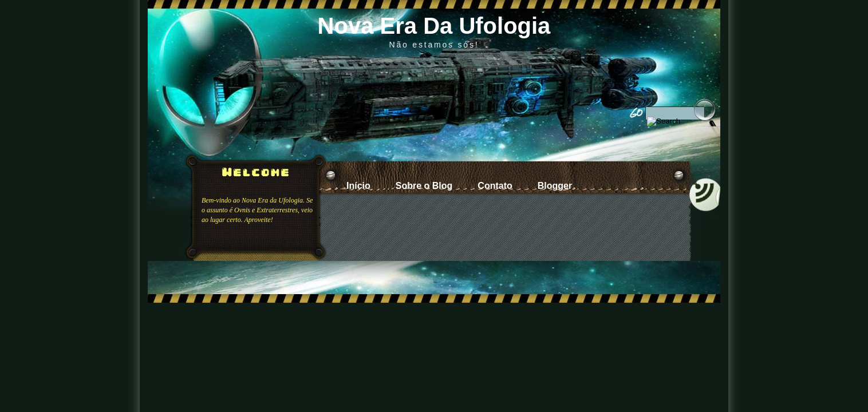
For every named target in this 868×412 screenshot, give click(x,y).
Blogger (555, 186)
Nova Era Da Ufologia (434, 26)
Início (358, 186)
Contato (495, 186)
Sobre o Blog (424, 186)
